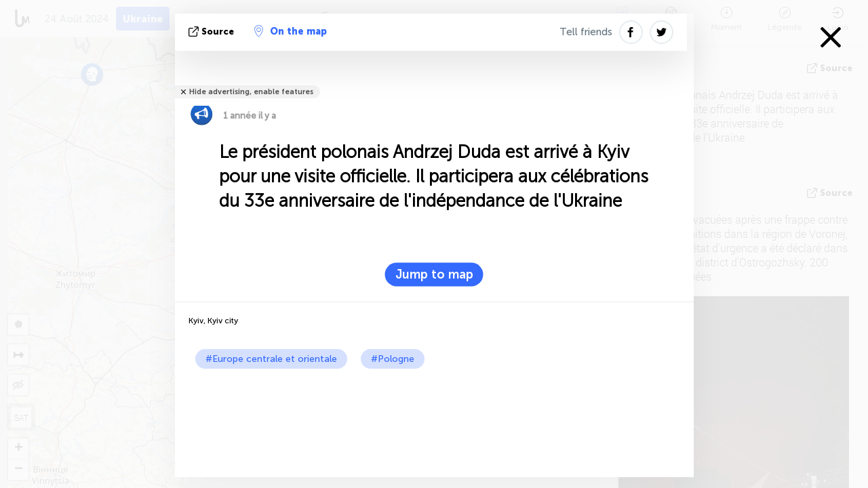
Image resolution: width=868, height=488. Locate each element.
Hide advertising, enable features (251, 92)
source (213, 32)
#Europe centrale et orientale (271, 359)
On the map (291, 31)
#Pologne (393, 359)
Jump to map (434, 274)
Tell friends (586, 32)
